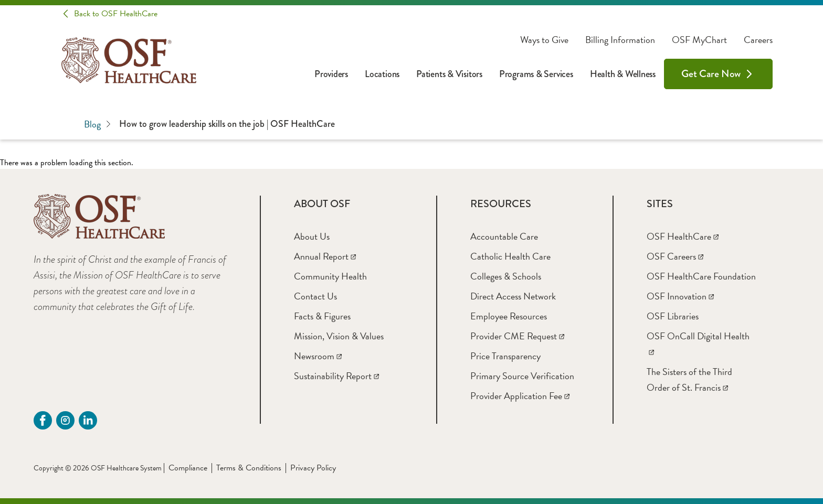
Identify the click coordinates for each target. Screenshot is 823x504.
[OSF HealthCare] (683, 236)
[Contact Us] (315, 296)
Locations (382, 74)
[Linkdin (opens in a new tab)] (88, 420)
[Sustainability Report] (336, 376)
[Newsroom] (318, 356)
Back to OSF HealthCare (116, 14)
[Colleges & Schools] (506, 276)
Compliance (188, 468)
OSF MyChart (699, 40)
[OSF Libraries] (673, 316)
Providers (331, 74)
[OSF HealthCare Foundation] (701, 276)
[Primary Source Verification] (522, 376)
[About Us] (312, 236)
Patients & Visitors (449, 74)
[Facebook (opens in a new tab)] (43, 420)
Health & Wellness (623, 74)
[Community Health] (330, 276)
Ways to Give (544, 40)
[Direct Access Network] (513, 296)
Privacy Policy (313, 468)
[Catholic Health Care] (510, 256)
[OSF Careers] (675, 256)
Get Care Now (711, 74)
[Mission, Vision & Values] (339, 336)
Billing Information (620, 40)
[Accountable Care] (504, 236)
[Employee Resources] (509, 316)
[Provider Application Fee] (520, 396)
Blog (97, 124)
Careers (758, 40)
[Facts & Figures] (322, 316)
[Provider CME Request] (517, 336)
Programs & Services (536, 74)
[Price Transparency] (505, 356)
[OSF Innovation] (680, 296)
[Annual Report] (325, 256)
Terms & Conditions (249, 468)
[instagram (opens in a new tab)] (65, 420)
